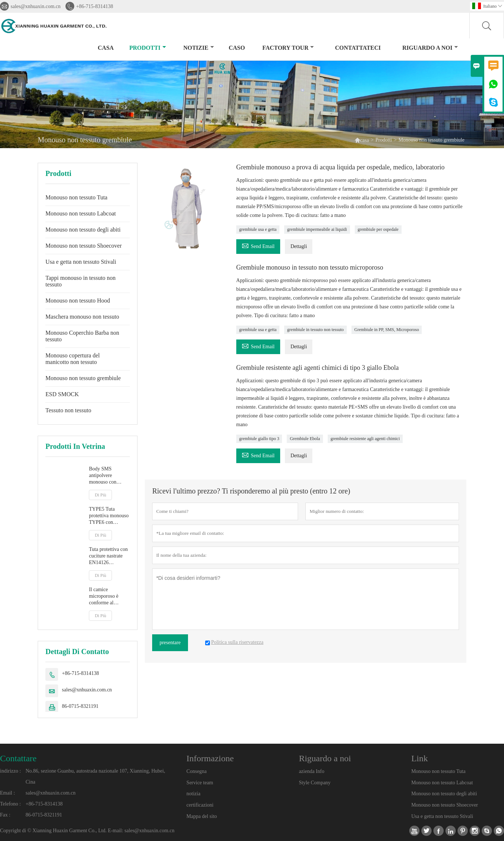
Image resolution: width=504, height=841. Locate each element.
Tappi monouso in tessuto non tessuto (80, 281)
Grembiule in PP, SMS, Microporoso (387, 330)
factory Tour (288, 48)
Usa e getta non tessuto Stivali (81, 262)
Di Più (100, 495)
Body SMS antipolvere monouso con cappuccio (103, 476)
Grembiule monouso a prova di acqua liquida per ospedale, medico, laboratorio (341, 167)
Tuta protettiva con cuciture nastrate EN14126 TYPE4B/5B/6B (108, 556)
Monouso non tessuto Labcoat (80, 213)
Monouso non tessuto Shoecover (83, 246)
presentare (170, 643)
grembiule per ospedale (378, 229)
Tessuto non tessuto (68, 410)
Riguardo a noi (430, 48)
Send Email (258, 245)
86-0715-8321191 (80, 706)
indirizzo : (10, 771)
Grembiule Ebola (305, 439)
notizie (198, 48)
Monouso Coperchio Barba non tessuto (82, 336)
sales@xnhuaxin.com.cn (36, 6)
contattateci (358, 48)
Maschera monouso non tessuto (82, 317)
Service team (200, 783)
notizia (193, 794)
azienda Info (312, 771)
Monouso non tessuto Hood (78, 301)
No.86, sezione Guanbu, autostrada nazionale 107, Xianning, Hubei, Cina (95, 776)
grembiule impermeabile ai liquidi (317, 229)
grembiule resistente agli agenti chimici (365, 439)
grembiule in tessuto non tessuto (315, 330)
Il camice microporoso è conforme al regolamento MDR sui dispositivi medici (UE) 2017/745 (108, 596)
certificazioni (200, 805)
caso (237, 48)
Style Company (315, 783)
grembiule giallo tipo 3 (259, 439)
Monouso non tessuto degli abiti (83, 230)
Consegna (197, 771)
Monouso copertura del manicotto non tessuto (72, 359)
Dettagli (299, 246)
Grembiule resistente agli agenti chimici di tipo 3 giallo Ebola (317, 368)
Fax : (5, 815)
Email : (7, 793)
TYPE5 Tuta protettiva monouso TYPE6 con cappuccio (109, 516)
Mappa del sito (202, 816)
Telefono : (10, 804)
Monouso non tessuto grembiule (83, 378)
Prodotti (147, 48)
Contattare (18, 758)
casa (106, 48)
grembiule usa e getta (258, 229)
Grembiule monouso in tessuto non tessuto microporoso (310, 267)
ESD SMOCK (62, 394)
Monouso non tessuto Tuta (76, 197)
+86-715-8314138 (95, 6)
